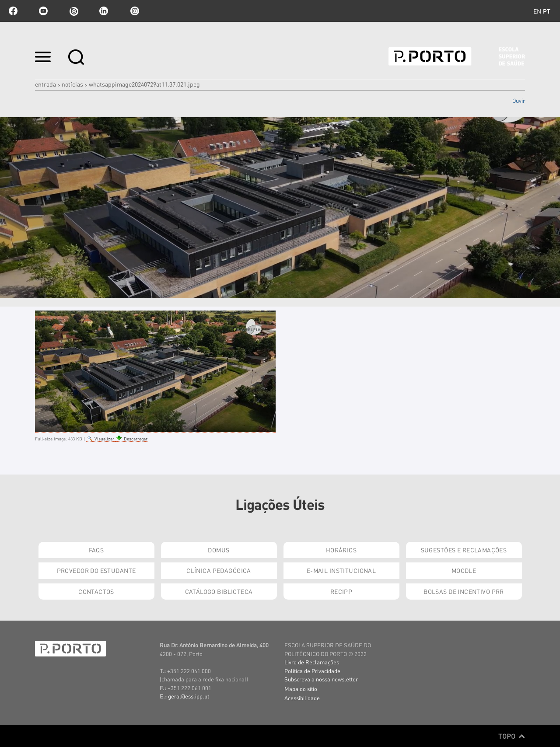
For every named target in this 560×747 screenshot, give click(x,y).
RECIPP (341, 591)
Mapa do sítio (301, 689)
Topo (512, 736)
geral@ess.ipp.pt (189, 696)
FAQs (96, 550)
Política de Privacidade (312, 671)
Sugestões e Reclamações (464, 550)
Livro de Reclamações (312, 662)
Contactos (96, 591)
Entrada (45, 84)
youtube (43, 11)
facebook (13, 11)
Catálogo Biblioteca (219, 591)
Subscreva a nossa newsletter (321, 679)
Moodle (464, 570)
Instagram (134, 11)
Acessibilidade (302, 698)
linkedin (104, 11)
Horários (341, 550)
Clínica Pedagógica (219, 570)
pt (547, 11)
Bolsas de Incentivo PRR (464, 591)
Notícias (72, 84)
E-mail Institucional (341, 570)
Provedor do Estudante (96, 570)
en (537, 11)
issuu (73, 11)
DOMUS (219, 550)
